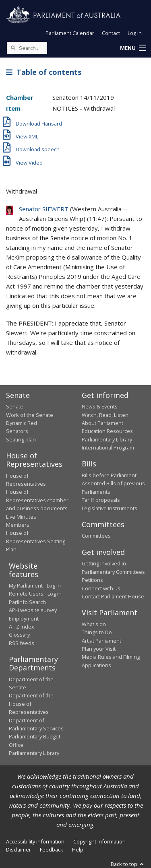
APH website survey (33, 610)
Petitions (92, 580)
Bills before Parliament (109, 475)
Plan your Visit (99, 649)
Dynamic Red (22, 423)
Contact (111, 33)
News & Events (100, 406)
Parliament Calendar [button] (70, 33)
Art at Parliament (101, 641)
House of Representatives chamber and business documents (37, 500)
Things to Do (97, 632)
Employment (24, 619)
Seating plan (21, 439)
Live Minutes (21, 517)
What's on (94, 624)
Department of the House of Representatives (31, 704)
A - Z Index (22, 627)
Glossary (19, 635)
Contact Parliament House (113, 596)
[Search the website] (27, 48)
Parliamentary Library (107, 439)
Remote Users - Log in (35, 594)
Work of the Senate (30, 415)
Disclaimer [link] (19, 849)
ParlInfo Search (27, 602)
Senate (15, 406)
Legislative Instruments (110, 508)
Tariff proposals (101, 500)
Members (18, 525)
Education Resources (107, 431)
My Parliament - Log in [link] (35, 586)
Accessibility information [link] (35, 841)
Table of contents (44, 72)
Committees (96, 536)
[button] (133, 48)
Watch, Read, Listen (105, 415)
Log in (135, 33)
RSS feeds (22, 643)
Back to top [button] (128, 864)
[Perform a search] (13, 47)
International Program (108, 447)
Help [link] (78, 849)
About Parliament (102, 423)
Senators (17, 431)
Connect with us (101, 588)
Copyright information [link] (99, 841)
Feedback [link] (52, 849)
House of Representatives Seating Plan (36, 541)
